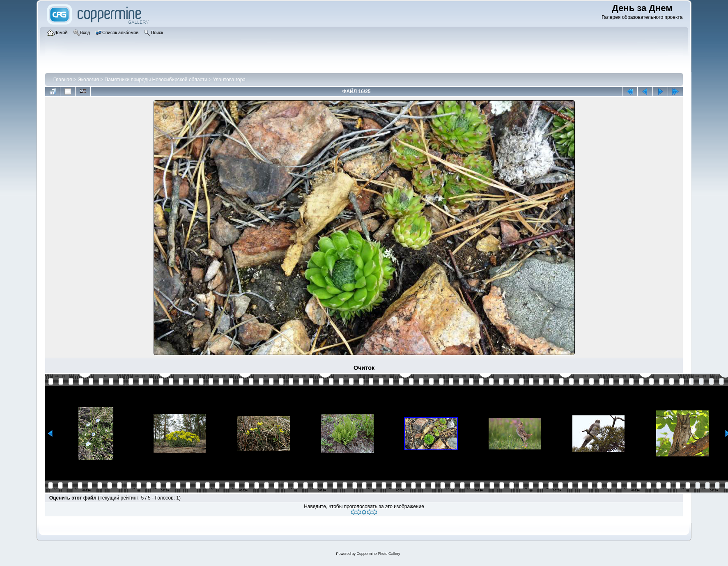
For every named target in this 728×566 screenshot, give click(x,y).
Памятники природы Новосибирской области (156, 80)
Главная (63, 80)
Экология (88, 80)
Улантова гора (229, 80)
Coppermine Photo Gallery (378, 554)
